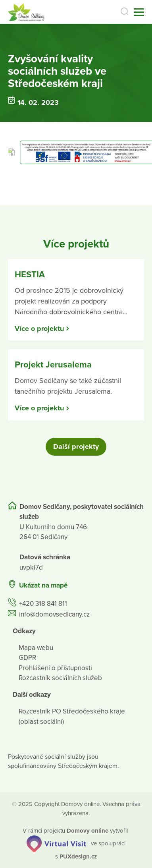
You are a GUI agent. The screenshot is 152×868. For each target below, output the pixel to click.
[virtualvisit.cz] (56, 843)
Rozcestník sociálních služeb (60, 678)
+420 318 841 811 (43, 604)
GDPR (27, 658)
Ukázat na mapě (43, 585)
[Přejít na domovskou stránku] (26, 12)
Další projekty (76, 447)
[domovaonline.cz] (88, 831)
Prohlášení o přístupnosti (55, 668)
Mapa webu (36, 648)
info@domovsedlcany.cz (54, 614)
